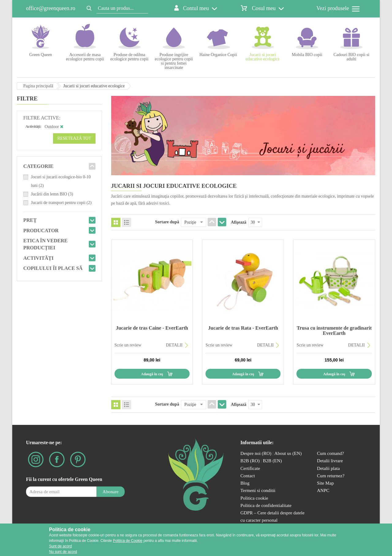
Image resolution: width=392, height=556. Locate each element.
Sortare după (167, 222)
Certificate (250, 468)
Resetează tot (74, 138)
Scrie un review (128, 345)
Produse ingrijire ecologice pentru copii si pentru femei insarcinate (174, 61)
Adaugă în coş (152, 374)
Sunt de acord (60, 546)
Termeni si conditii (258, 490)
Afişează (239, 222)
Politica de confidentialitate (266, 505)
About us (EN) (288, 453)
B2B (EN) (272, 461)
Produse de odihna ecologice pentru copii (129, 57)
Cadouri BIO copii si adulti (351, 57)
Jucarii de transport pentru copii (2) (61, 203)
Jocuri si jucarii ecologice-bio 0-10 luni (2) (61, 181)
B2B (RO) (251, 461)
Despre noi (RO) (256, 453)
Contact (248, 476)
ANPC (323, 490)
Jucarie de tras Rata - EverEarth (243, 328)
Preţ (30, 220)
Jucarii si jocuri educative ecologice (263, 57)
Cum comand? (330, 453)
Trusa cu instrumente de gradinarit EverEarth (334, 330)
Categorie (38, 166)
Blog (245, 483)
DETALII (174, 345)
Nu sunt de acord (63, 552)
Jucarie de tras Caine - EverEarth (152, 328)
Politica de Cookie (128, 541)
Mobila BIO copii (307, 55)
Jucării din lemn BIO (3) (52, 194)
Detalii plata (328, 468)
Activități (38, 258)
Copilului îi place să (53, 268)
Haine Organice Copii (218, 55)
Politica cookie (254, 498)
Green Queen (40, 55)
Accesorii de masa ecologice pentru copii (85, 57)
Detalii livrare (330, 461)
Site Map (325, 483)
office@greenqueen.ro (51, 8)
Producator (41, 231)
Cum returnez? (331, 476)
